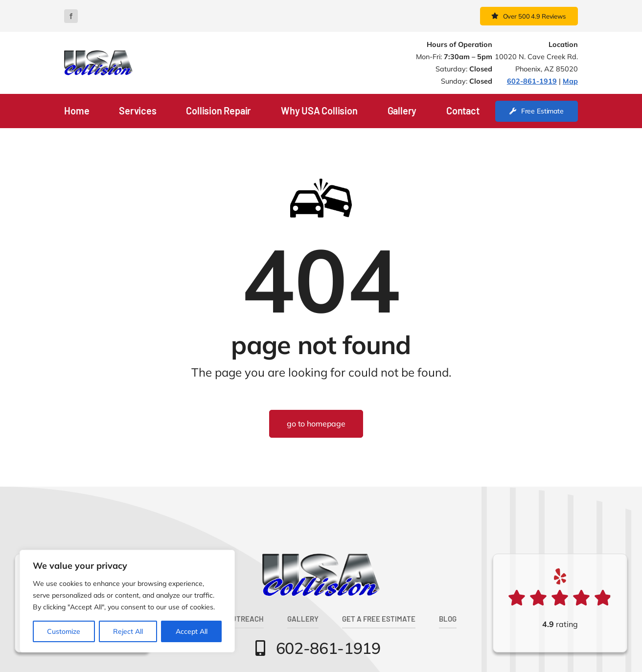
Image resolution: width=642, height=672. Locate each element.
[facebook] (71, 16)
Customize (64, 631)
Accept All (192, 631)
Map (570, 81)
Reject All (128, 631)
